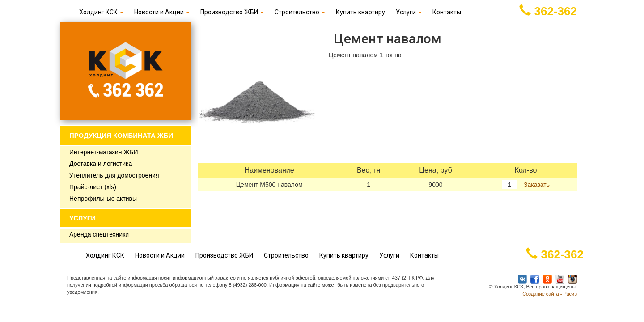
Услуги (409, 12)
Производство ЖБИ (232, 12)
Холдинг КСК (101, 12)
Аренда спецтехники (99, 234)
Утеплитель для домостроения (114, 175)
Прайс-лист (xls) (93, 187)
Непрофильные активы (103, 199)
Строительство (300, 12)
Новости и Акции (162, 12)
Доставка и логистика (101, 164)
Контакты (447, 12)
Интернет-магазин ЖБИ (104, 152)
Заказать (536, 185)
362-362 (548, 11)
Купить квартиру (360, 12)
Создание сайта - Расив (550, 294)
